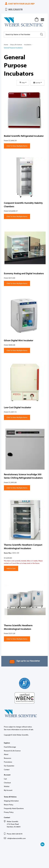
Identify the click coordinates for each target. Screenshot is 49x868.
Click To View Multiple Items (17, 146)
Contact (7, 769)
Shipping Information (11, 801)
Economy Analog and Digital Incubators (24, 273)
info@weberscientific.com (17, 838)
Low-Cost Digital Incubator (18, 407)
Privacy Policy (9, 812)
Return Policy (9, 805)
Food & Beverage (10, 747)
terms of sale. (29, 729)
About (6, 754)
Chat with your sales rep (20, 4)
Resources (8, 758)
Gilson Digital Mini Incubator (19, 340)
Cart (5, 779)
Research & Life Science (12, 751)
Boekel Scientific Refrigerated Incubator (24, 136)
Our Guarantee (9, 766)
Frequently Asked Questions (14, 808)
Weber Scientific (10, 26)
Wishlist (7, 786)
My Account (8, 790)
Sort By (37, 83)
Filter (23, 83)
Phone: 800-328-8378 (15, 834)
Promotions (8, 762)
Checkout (7, 783)
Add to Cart (11, 568)
